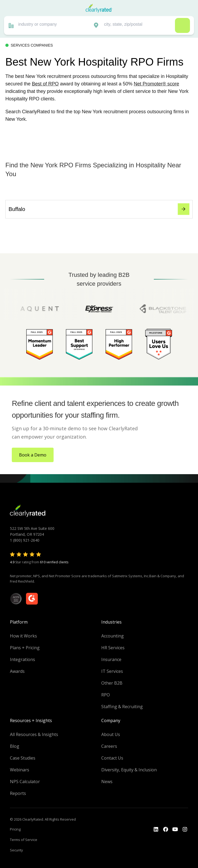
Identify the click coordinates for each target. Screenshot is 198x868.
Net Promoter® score (156, 84)
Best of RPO (45, 84)
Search (182, 25)
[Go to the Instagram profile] (185, 829)
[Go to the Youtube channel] (175, 829)
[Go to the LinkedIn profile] (156, 829)
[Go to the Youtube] (166, 829)
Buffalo (99, 209)
